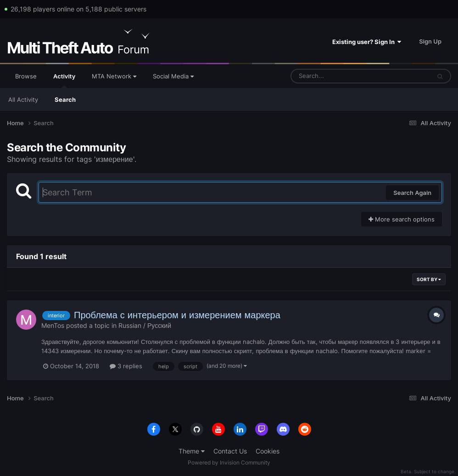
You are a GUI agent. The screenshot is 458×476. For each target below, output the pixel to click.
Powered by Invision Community (229, 462)
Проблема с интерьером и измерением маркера (177, 315)
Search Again (412, 193)
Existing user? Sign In (367, 42)
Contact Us (230, 451)
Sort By (429, 279)
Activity (64, 80)
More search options (402, 219)
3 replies (126, 366)
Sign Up (430, 41)
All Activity (23, 100)
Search (65, 100)
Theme (192, 451)
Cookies (268, 451)
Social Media (173, 76)
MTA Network (114, 76)
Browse (26, 76)
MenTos (53, 325)
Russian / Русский (145, 325)
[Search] (336, 76)
